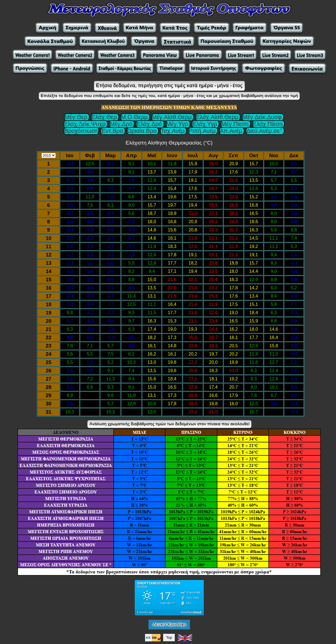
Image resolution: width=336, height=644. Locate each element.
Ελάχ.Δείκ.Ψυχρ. (86, 124)
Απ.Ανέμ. (232, 131)
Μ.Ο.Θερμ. (135, 117)
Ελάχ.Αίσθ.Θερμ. (218, 117)
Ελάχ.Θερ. (105, 117)
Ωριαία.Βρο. (143, 131)
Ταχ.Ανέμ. (173, 131)
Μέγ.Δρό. (122, 124)
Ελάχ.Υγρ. (205, 124)
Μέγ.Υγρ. (178, 124)
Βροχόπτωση (81, 131)
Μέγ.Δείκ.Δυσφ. (263, 117)
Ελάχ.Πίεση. (268, 124)
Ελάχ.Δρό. (150, 124)
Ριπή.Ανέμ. (203, 131)
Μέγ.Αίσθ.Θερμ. (173, 117)
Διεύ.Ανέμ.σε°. (265, 131)
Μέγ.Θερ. (77, 117)
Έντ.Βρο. (113, 131)
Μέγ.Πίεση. (236, 124)
